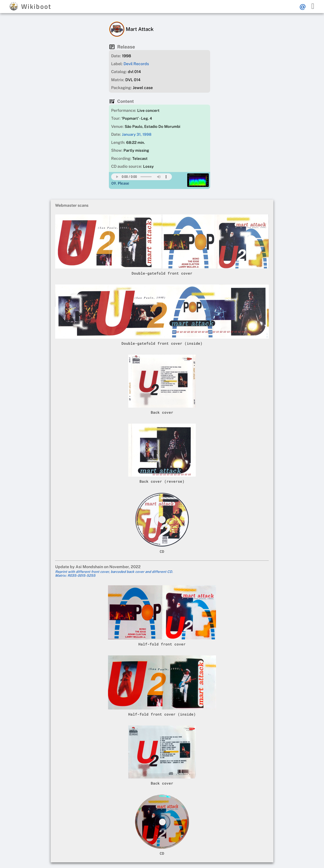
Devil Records (136, 64)
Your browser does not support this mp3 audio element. (142, 177)
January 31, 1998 (137, 134)
